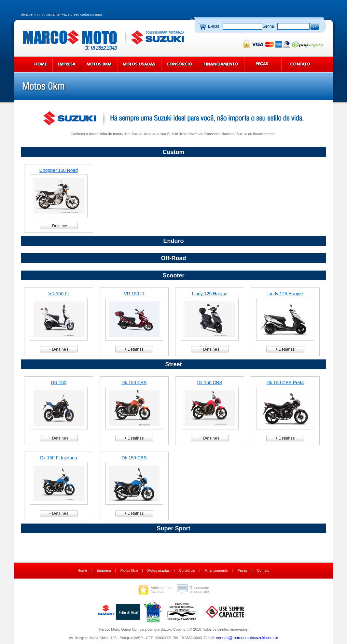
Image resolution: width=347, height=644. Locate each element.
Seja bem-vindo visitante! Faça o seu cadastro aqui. (62, 14)
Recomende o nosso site (199, 590)
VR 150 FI (58, 294)
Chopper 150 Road (59, 170)
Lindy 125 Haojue (210, 294)
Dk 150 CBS (134, 383)
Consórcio (187, 570)
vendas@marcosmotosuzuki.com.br (247, 638)
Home (82, 570)
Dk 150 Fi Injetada (59, 458)
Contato (263, 570)
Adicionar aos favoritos (162, 590)
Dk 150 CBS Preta (285, 383)
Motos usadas (158, 570)
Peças (243, 570)
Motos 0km (129, 570)
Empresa (104, 570)
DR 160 (58, 383)
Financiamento (216, 570)
